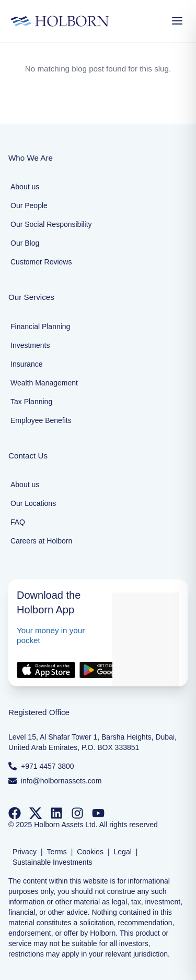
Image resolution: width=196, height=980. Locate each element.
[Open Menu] (177, 21)
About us (25, 187)
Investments (30, 345)
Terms (57, 852)
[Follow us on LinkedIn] (56, 813)
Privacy (25, 852)
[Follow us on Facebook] (15, 813)
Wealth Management (44, 383)
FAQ (18, 522)
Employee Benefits (41, 420)
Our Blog (25, 243)
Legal (123, 852)
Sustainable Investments (53, 862)
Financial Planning (40, 326)
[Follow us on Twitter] (36, 813)
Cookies (90, 852)
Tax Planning (31, 402)
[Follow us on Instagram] (77, 813)
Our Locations (33, 503)
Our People (29, 205)
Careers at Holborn (41, 541)
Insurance (26, 364)
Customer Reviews (41, 262)
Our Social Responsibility (51, 224)
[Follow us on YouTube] (98, 813)
